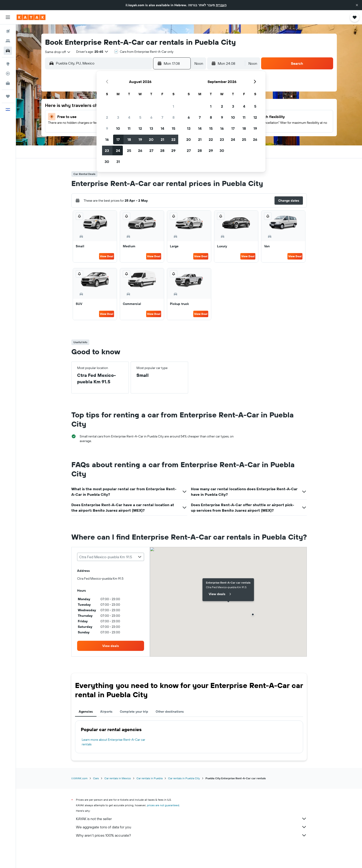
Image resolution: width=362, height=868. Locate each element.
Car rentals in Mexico (118, 778)
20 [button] (151, 139)
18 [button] (129, 139)
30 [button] (107, 162)
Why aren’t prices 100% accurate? (191, 835)
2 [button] (107, 117)
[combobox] (58, 52)
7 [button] (162, 117)
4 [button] (129, 117)
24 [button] (118, 151)
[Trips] (8, 96)
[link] (111, 646)
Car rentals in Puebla (149, 778)
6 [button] (151, 117)
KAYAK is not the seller (191, 819)
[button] (357, 5)
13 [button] (151, 128)
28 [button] (162, 151)
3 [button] (118, 117)
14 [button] (162, 128)
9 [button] (107, 128)
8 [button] (173, 117)
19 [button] (140, 139)
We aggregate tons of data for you (191, 827)
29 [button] (173, 151)
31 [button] (118, 162)
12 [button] (140, 128)
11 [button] (129, 128)
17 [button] (118, 139)
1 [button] (173, 106)
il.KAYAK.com (79, 778)
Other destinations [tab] (170, 712)
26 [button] (140, 151)
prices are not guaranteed (163, 805)
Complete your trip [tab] (134, 712)
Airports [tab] (106, 712)
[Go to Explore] (8, 64)
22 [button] (173, 139)
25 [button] (129, 151)
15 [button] (173, 128)
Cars (96, 778)
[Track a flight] (8, 74)
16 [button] (107, 139)
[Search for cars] (8, 51)
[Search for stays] (8, 41)
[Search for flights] (8, 31)
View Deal (107, 256)
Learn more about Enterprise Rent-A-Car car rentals (113, 742)
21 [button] (162, 139)
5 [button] (140, 117)
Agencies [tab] (86, 712)
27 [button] (151, 151)
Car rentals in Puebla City (184, 778)
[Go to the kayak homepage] (31, 17)
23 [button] (107, 151)
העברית (221, 5)
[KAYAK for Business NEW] (8, 83)
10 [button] (118, 128)
